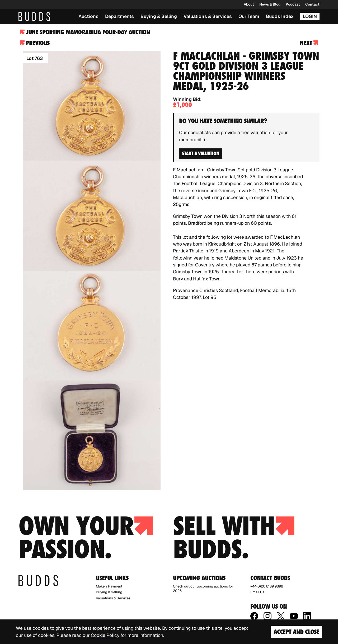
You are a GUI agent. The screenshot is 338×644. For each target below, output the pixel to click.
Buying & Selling (159, 16)
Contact (312, 4)
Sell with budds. (234, 538)
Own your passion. (86, 538)
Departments (119, 16)
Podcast (293, 4)
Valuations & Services (208, 16)
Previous (35, 43)
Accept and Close (296, 632)
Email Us (257, 592)
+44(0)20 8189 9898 (267, 586)
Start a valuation (201, 153)
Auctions (88, 16)
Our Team (249, 16)
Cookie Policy (105, 635)
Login (310, 16)
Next (309, 43)
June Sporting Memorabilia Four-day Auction (85, 32)
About (249, 4)
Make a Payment (109, 586)
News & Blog (270, 4)
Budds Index (280, 16)
